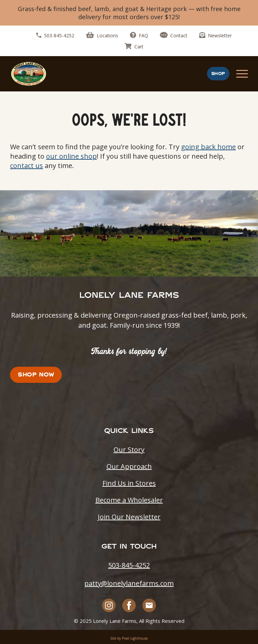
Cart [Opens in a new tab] (134, 46)
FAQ (139, 35)
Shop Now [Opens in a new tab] (36, 375)
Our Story (129, 450)
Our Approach (129, 466)
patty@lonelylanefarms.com (129, 583)
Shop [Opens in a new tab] (218, 74)
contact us (27, 166)
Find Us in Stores (129, 483)
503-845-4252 (55, 35)
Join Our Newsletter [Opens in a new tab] (129, 517)
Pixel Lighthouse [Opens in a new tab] (135, 638)
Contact (174, 35)
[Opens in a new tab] (109, 605)
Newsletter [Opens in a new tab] (216, 35)
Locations (102, 35)
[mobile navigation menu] (242, 74)
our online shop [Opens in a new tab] (71, 156)
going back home (208, 147)
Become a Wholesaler (129, 500)
